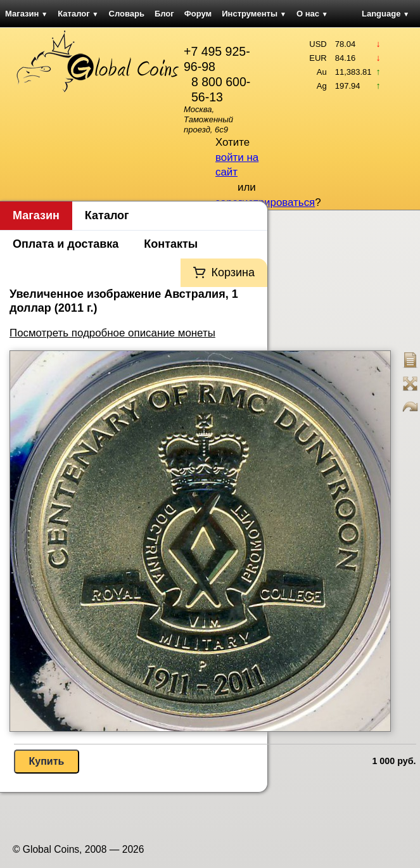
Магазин (26, 14)
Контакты (171, 244)
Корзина (233, 272)
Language (385, 14)
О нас (312, 14)
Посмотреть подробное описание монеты (112, 333)
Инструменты (254, 14)
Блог (164, 14)
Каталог (78, 14)
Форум (198, 14)
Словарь (127, 14)
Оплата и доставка (66, 244)
